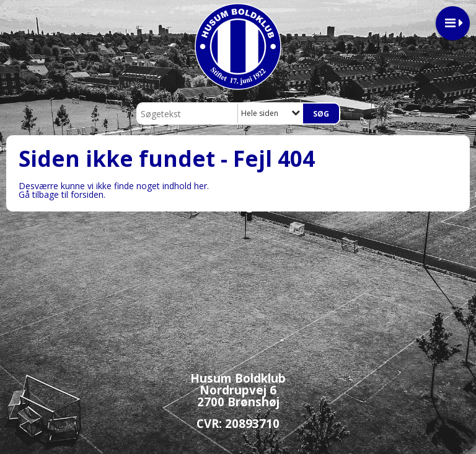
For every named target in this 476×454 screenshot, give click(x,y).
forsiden (87, 194)
